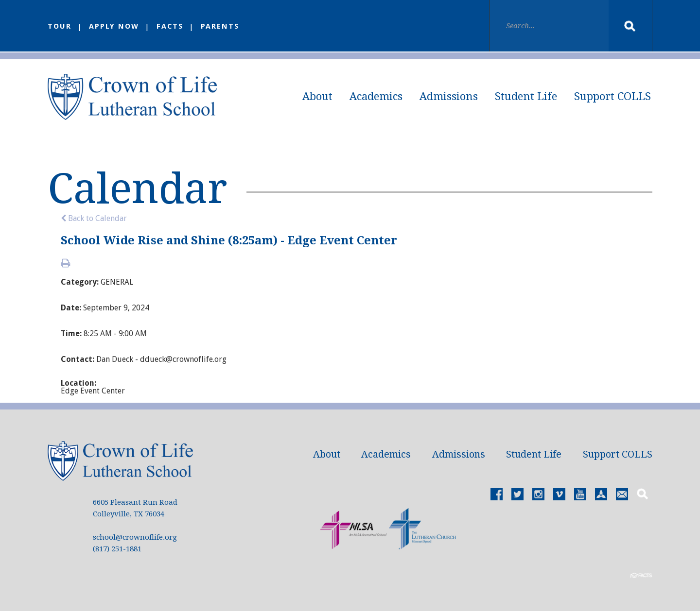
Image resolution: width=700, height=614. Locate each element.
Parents (220, 26)
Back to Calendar (94, 221)
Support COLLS (612, 96)
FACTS (170, 26)
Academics (376, 96)
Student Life (526, 96)
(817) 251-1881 (117, 552)
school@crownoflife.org (135, 540)
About (317, 96)
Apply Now (114, 26)
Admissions (449, 96)
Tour (60, 26)
